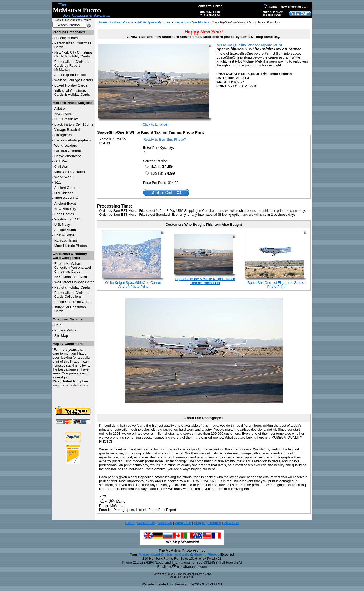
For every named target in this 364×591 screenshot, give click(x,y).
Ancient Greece (66, 188)
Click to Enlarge (155, 124)
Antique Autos (65, 230)
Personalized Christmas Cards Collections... (73, 295)
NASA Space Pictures (153, 22)
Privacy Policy (65, 330)
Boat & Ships (64, 235)
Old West (62, 161)
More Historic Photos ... (73, 246)
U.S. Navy (62, 225)
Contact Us (146, 523)
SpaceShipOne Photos (191, 22)
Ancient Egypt (65, 203)
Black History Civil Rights (74, 124)
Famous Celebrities (69, 151)
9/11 (58, 182)
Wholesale (183, 523)
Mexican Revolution (70, 172)
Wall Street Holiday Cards (74, 282)
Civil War (61, 167)
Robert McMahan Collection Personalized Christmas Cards (73, 268)
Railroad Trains (66, 240)
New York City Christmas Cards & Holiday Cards (74, 54)
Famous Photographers (73, 140)
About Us (165, 523)
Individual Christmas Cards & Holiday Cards (72, 93)
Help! (58, 325)
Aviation (60, 109)
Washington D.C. (67, 219)
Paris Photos (64, 214)
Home (102, 22)
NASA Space (64, 114)
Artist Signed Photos (70, 75)
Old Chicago (64, 193)
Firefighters (63, 135)
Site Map (61, 336)
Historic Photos (66, 38)
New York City (65, 209)
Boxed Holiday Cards (71, 85)
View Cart (231, 523)
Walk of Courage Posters (74, 80)
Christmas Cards (72, 277)
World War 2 (64, 177)
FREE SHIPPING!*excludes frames (273, 13)
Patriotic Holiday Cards (72, 287)
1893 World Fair (67, 198)
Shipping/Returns (207, 523)
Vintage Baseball (67, 130)
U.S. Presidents (67, 119)
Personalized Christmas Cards (164, 554)
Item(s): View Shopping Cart (285, 7)
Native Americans (68, 156)
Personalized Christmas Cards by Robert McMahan (73, 66)
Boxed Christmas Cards (73, 302)
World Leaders (66, 145)
